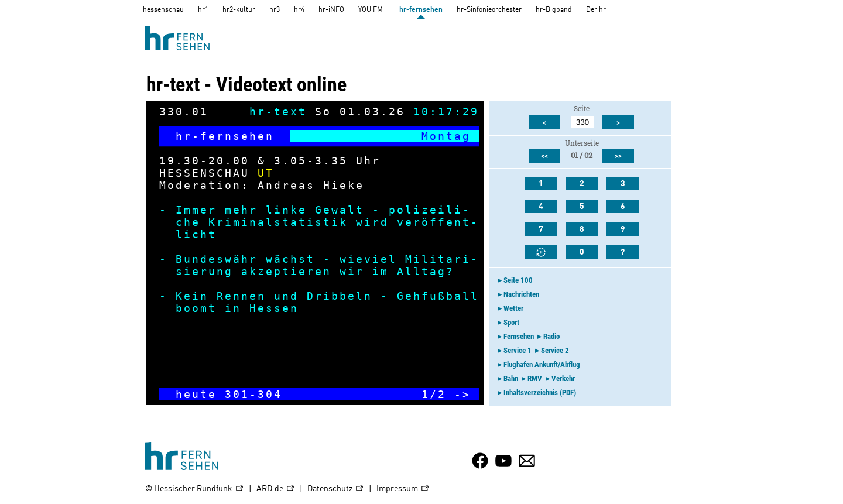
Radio (551, 336)
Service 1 (518, 350)
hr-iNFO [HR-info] (331, 10)
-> (462, 394)
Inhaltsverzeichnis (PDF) (540, 392)
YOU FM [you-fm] (371, 10)
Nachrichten (521, 294)
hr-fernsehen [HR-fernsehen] (421, 10)
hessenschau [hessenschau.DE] (163, 10)
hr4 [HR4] (299, 10)
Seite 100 (518, 280)
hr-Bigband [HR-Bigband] (554, 10)
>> (618, 156)
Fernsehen (519, 336)
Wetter (513, 308)
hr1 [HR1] (203, 10)
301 (237, 394)
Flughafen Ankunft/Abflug (542, 364)
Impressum (403, 489)
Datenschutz (336, 489)
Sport (511, 322)
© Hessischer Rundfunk (195, 489)
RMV (535, 378)
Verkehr (563, 378)
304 (270, 394)
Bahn (511, 378)
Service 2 (555, 350)
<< (544, 156)
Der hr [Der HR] (596, 10)
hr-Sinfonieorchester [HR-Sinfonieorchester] (489, 10)
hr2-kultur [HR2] (239, 10)
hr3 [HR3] (275, 10)
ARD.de (276, 489)
